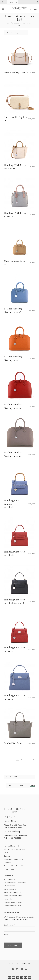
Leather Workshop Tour (13, 906)
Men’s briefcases (10, 889)
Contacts (7, 856)
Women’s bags (9, 879)
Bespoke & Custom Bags (13, 902)
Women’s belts (9, 886)
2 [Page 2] (22, 759)
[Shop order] (16, 33)
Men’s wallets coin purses (13, 896)
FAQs (6, 853)
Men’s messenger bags (12, 892)
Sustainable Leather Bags (13, 859)
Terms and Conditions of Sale (15, 866)
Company (7, 863)
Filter (32, 785)
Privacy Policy (9, 869)
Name (6, 935)
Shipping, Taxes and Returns (14, 849)
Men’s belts (8, 899)
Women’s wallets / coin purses (15, 883)
